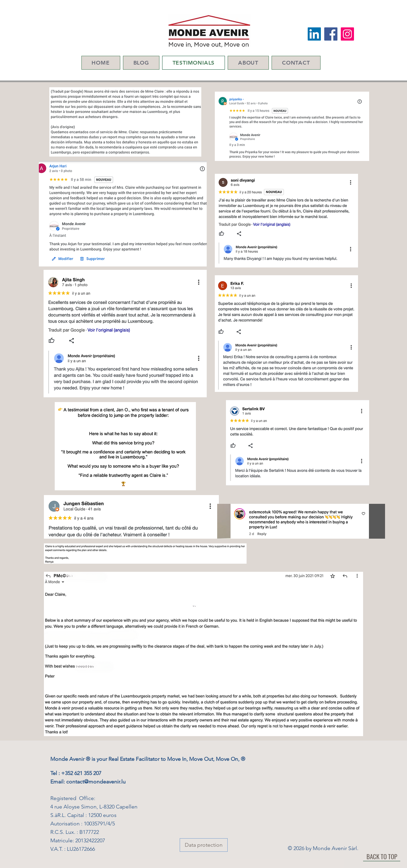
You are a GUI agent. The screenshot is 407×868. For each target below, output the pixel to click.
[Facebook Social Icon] (331, 34)
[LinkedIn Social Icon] (314, 34)
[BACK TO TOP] (382, 856)
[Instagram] (347, 34)
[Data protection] (204, 845)
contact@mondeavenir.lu (96, 782)
